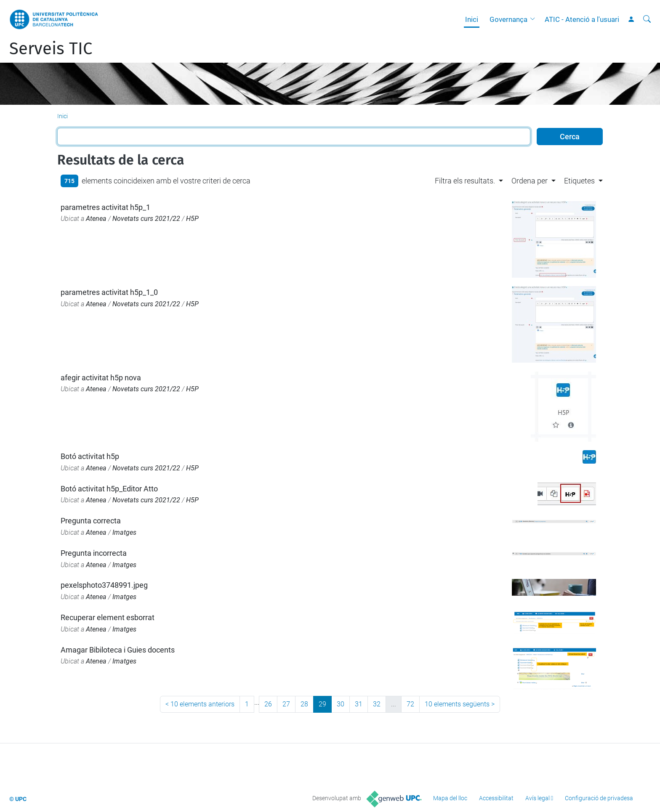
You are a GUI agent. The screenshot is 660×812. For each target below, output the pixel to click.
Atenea (96, 219)
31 (359, 704)
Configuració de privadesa (599, 798)
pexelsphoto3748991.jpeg (104, 585)
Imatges (124, 532)
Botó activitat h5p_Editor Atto (109, 489)
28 (304, 704)
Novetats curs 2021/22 (146, 219)
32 (377, 704)
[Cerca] (647, 19)
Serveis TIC (51, 49)
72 (410, 704)
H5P (192, 219)
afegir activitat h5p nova (101, 378)
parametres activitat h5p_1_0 (109, 292)
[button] (535, 19)
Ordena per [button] (530, 181)
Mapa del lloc (450, 798)
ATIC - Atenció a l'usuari (582, 19)
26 (268, 704)
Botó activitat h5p (90, 456)
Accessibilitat (496, 798)
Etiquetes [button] (579, 181)
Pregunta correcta (91, 521)
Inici (472, 19)
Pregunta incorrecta (94, 553)
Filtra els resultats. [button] (465, 181)
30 (341, 704)
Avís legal (538, 798)
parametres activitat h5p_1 (105, 207)
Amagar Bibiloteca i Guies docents (118, 650)
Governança (508, 19)
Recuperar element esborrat (108, 617)
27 (286, 704)
